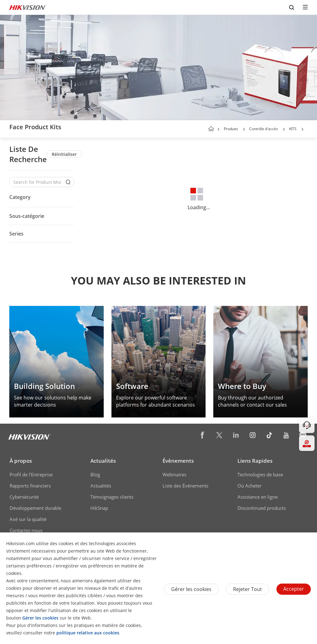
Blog (95, 474)
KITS (293, 129)
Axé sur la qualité (28, 519)
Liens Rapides (255, 461)
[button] (244, 129)
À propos (21, 461)
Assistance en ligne (258, 497)
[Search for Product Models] (37, 182)
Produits (231, 129)
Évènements (178, 461)
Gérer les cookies (191, 589)
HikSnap (99, 508)
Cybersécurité (24, 497)
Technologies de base (260, 474)
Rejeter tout (248, 589)
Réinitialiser (64, 154)
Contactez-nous (26, 530)
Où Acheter (250, 486)
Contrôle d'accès (264, 129)
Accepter (294, 589)
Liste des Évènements (185, 486)
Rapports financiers (30, 486)
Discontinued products (262, 508)
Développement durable (35, 508)
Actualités (103, 461)
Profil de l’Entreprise (31, 474)
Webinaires (174, 474)
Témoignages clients (112, 497)
